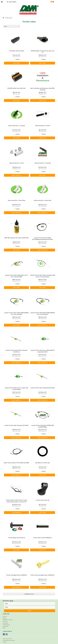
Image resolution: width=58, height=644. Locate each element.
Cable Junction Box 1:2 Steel (17, 163)
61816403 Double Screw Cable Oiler (16, 88)
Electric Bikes (6, 626)
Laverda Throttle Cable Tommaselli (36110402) (17, 425)
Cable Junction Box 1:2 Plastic (43, 126)
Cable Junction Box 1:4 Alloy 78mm (17, 200)
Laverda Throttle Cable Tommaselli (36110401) (43, 388)
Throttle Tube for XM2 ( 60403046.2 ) (43, 538)
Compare (18, 59)
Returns (4, 618)
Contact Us (5, 621)
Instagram (7, 634)
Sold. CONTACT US (16, 175)
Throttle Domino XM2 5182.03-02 (17, 538)
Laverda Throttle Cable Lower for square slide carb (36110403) (17, 389)
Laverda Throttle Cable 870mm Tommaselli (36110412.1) (17, 351)
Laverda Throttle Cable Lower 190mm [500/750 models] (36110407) (43, 351)
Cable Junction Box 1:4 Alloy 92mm (43, 200)
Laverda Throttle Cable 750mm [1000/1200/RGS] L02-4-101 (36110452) (16, 314)
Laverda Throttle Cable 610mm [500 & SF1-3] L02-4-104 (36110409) (16, 276)
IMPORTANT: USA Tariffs (8, 620)
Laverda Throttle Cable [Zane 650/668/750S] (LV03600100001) (43, 426)
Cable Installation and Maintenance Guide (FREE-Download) (43, 89)
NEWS (4, 628)
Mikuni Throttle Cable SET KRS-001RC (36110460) (16, 463)
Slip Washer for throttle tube (43, 463)
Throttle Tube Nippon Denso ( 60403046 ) (17, 575)
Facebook (4, 634)
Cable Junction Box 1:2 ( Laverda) (17, 126)
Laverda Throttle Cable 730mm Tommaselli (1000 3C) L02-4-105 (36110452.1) (43, 276)
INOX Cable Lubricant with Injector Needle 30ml (17, 238)
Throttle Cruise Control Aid (43, 500)
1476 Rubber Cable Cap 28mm (16, 51)
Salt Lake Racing (6, 625)
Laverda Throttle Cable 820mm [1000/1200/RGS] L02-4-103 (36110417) (43, 314)
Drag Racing (5, 623)
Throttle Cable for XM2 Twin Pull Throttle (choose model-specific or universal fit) (16, 501)
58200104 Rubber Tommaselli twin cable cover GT (43, 52)
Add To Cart (16, 63)
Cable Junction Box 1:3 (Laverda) (43, 163)
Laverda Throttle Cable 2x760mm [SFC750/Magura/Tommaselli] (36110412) (43, 239)
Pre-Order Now (16, 513)
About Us (5, 616)
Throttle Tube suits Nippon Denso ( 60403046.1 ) (43, 575)
